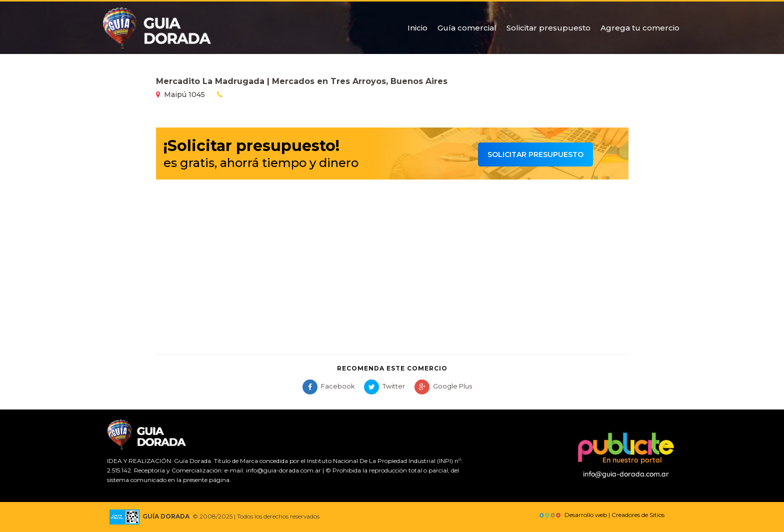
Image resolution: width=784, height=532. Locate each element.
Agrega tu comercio (640, 28)
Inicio (417, 28)
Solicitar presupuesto (548, 28)
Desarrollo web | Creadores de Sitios (601, 515)
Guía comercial (467, 28)
